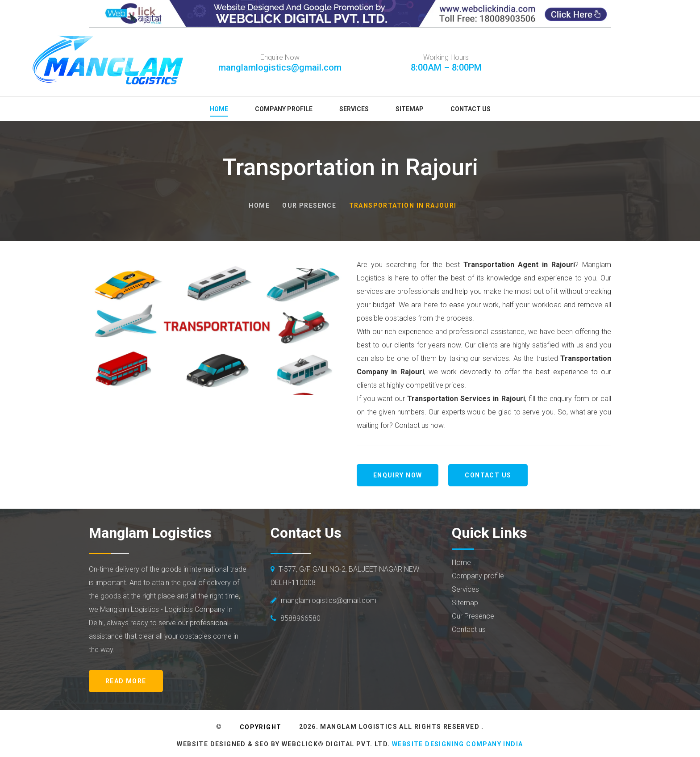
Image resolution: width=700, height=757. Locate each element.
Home (219, 109)
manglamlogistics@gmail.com (280, 67)
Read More (126, 681)
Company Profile (284, 109)
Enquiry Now (398, 475)
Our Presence (309, 205)
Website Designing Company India (457, 744)
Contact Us (471, 109)
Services (354, 109)
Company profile (478, 576)
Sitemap (410, 109)
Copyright (261, 727)
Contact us (488, 475)
